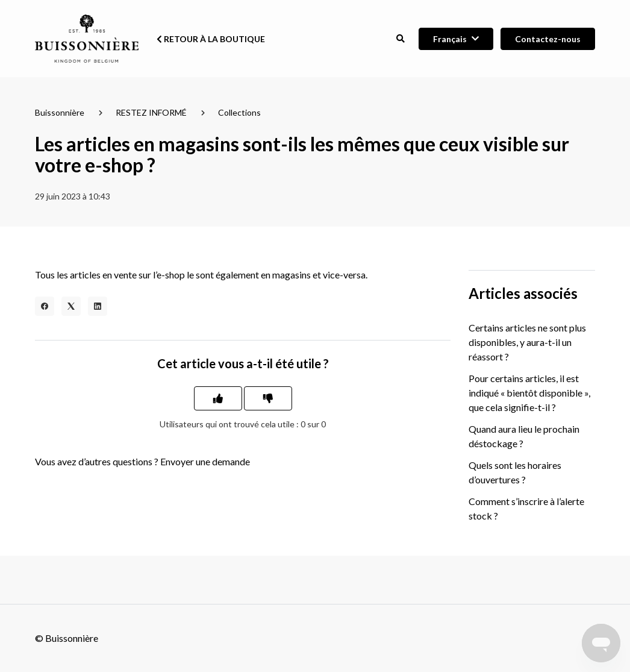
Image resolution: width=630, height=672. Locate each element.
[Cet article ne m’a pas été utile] (268, 398)
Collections (239, 112)
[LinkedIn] (98, 306)
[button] (400, 39)
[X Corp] (71, 306)
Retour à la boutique (211, 39)
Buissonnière (60, 112)
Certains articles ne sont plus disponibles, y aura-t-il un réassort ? (527, 342)
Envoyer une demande (205, 461)
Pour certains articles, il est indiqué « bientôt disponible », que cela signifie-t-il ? (529, 393)
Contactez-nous (548, 39)
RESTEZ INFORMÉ (151, 112)
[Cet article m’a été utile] (218, 398)
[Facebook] (45, 306)
